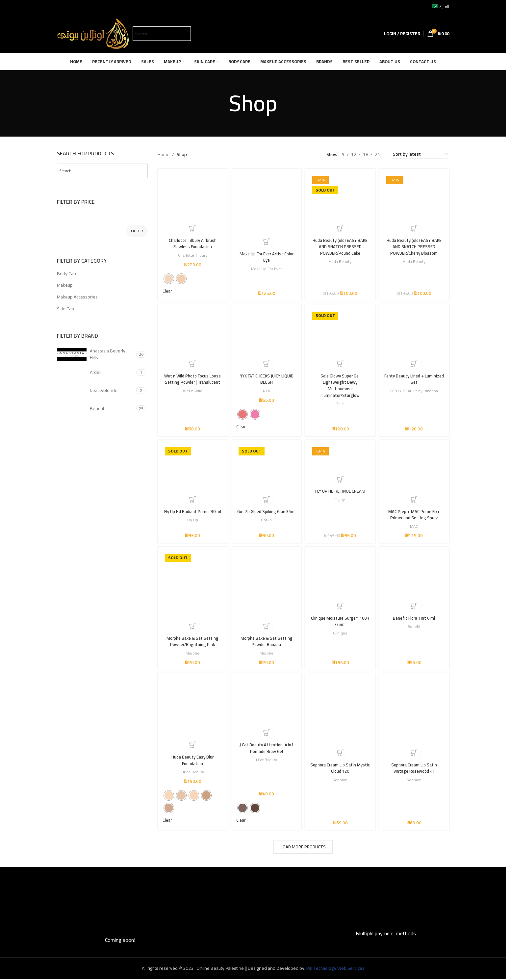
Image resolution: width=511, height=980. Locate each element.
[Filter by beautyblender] (96, 391)
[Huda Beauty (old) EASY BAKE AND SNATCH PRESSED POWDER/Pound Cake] (341, 203)
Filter (137, 231)
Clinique (341, 634)
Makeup (65, 285)
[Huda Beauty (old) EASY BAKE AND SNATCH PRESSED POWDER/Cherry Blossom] (415, 203)
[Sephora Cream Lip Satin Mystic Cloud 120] (341, 721)
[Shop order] (421, 155)
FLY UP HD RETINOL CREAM (341, 492)
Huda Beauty (341, 259)
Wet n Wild (191, 396)
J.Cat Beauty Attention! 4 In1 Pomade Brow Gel (266, 749)
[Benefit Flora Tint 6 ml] (415, 584)
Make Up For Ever (266, 266)
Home (164, 154)
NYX (266, 390)
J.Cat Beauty (266, 761)
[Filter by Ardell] (96, 373)
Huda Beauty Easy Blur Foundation (192, 761)
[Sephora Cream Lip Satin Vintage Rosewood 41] (415, 721)
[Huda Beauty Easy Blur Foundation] (192, 717)
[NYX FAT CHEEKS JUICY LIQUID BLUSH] (266, 340)
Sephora (341, 780)
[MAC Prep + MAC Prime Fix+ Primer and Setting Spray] (415, 477)
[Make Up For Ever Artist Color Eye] (266, 209)
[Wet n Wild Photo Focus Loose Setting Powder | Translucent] (192, 340)
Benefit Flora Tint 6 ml (415, 619)
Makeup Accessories (77, 297)
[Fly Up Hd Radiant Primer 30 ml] (192, 477)
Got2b (266, 527)
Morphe (191, 653)
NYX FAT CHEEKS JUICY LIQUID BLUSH (266, 378)
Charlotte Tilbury (191, 253)
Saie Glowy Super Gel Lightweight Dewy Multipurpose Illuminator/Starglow (341, 385)
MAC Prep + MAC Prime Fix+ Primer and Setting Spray (415, 515)
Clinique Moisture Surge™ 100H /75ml (341, 622)
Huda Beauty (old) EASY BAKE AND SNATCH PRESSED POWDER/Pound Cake (341, 244)
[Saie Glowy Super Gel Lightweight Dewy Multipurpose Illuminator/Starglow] (341, 340)
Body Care (67, 273)
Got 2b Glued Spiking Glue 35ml (266, 515)
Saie (341, 403)
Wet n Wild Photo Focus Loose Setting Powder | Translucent (191, 381)
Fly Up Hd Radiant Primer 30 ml (192, 515)
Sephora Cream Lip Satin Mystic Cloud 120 (341, 768)
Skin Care (66, 309)
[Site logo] (93, 33)
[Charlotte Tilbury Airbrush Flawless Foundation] (192, 203)
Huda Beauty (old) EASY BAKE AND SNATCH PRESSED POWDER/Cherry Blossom (415, 244)
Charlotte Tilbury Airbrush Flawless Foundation (192, 241)
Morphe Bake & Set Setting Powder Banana (266, 642)
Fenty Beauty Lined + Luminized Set (415, 378)
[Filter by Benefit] (96, 409)
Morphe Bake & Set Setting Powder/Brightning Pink (192, 642)
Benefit (415, 627)
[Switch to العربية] (441, 7)
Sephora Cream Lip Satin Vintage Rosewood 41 (415, 768)
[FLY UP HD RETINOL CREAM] (341, 467)
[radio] (169, 277)
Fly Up (192, 527)
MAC (415, 527)
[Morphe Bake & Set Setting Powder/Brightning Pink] (192, 594)
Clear (168, 290)
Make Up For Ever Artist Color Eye (266, 254)
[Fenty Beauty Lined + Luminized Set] (415, 340)
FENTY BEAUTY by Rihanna (415, 390)
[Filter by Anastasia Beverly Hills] (96, 354)
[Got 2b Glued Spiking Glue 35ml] (266, 477)
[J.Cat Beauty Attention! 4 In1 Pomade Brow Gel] (266, 711)
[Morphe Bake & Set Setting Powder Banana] (266, 594)
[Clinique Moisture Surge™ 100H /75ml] (341, 584)
